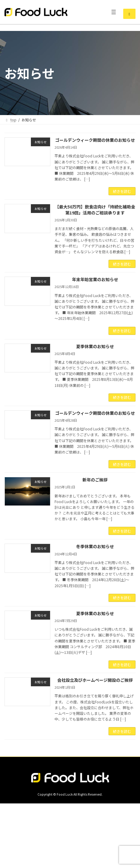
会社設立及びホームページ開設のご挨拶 (95, 680)
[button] (129, 14)
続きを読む (122, 191)
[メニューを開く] (114, 12)
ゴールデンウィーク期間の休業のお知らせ (95, 140)
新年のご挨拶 (95, 480)
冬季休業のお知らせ (95, 546)
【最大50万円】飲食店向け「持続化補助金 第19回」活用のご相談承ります (95, 210)
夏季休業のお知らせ (95, 346)
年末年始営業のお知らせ (95, 279)
